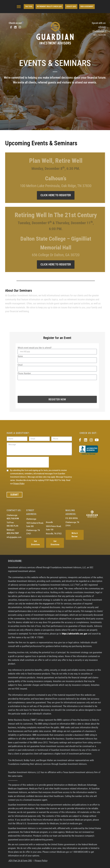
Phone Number (24, 373)
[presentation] (39, 386)
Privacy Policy (19, 484)
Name (20, 356)
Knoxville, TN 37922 (54, 534)
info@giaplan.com (14, 537)
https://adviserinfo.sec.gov (75, 634)
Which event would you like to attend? (35, 348)
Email (20, 365)
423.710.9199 (102, 35)
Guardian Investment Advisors (23, 295)
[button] (19, 7)
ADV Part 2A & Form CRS (20, 861)
